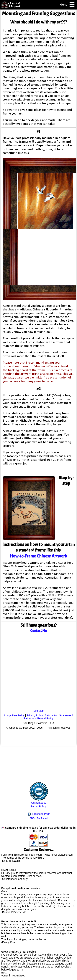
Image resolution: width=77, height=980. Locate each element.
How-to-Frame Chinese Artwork (38, 556)
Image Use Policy (14, 715)
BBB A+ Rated (39, 818)
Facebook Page (39, 814)
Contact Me (38, 631)
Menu (67, 5)
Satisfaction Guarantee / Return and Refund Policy (48, 717)
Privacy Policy (35, 715)
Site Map (38, 711)
